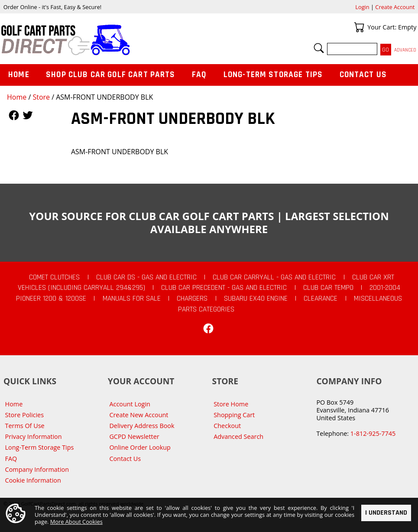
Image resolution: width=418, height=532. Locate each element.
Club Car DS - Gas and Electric (146, 277)
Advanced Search (238, 436)
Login (362, 7)
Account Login (130, 404)
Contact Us (363, 75)
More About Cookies (76, 522)
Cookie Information (33, 480)
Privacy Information (34, 436)
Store (41, 97)
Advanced (405, 50)
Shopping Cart (234, 415)
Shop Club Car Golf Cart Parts (110, 75)
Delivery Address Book (142, 426)
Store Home (231, 404)
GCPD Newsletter (134, 436)
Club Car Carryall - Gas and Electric (274, 277)
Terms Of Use (25, 426)
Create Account (395, 7)
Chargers (192, 298)
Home (17, 97)
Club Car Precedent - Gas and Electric (224, 288)
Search (319, 48)
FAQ (199, 75)
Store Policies (24, 415)
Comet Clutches (54, 277)
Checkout (227, 426)
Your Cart (359, 27)
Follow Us (14, 115)
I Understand (386, 513)
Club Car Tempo (328, 288)
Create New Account (139, 415)
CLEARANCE (321, 298)
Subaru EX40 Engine (256, 298)
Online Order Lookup (140, 447)
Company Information (37, 469)
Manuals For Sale (132, 298)
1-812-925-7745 (373, 433)
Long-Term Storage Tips (273, 75)
